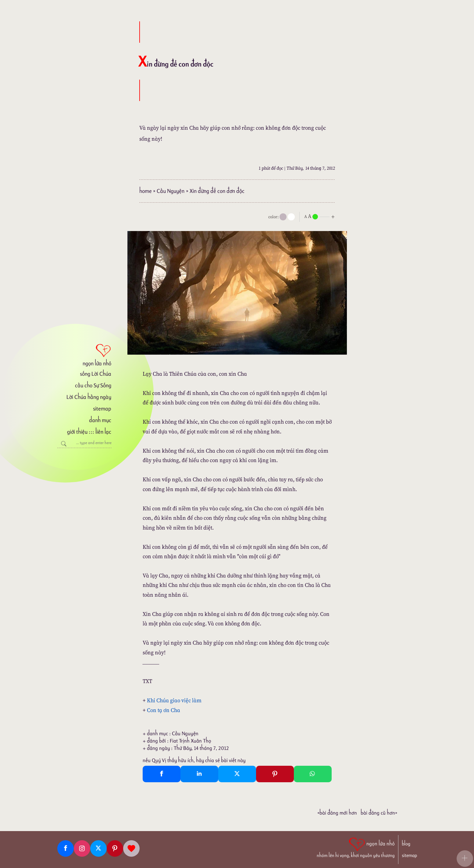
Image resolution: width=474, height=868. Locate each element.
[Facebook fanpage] (66, 848)
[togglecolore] (291, 217)
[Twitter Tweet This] (237, 774)
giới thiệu (77, 432)
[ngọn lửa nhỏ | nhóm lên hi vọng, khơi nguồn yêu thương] (356, 847)
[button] (465, 859)
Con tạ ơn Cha (164, 710)
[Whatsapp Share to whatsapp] (313, 774)
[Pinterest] (115, 848)
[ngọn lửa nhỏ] (84, 354)
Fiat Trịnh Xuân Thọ (191, 741)
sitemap (102, 409)
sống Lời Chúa (96, 374)
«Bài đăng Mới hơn (337, 813)
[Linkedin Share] (199, 774)
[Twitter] (98, 848)
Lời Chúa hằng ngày (89, 397)
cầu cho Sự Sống (93, 385)
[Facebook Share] (162, 774)
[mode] (283, 217)
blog (406, 844)
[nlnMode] (321, 216)
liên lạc (103, 432)
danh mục (100, 420)
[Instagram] (82, 848)
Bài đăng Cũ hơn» (379, 813)
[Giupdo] (131, 848)
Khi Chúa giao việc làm (174, 700)
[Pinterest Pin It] (275, 774)
